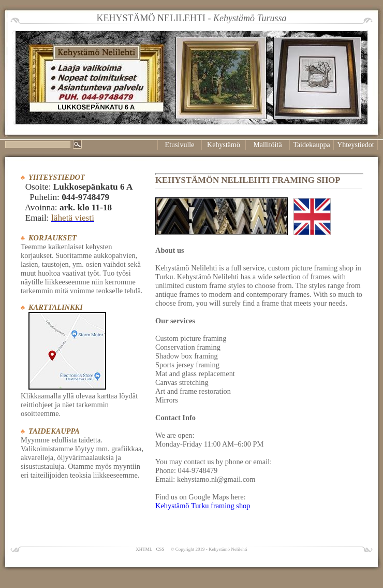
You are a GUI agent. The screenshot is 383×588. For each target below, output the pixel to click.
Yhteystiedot (356, 145)
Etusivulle (180, 145)
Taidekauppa (311, 145)
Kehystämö (224, 145)
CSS (160, 549)
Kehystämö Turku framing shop (203, 506)
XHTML (144, 549)
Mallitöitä (267, 145)
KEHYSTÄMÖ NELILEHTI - (192, 18)
